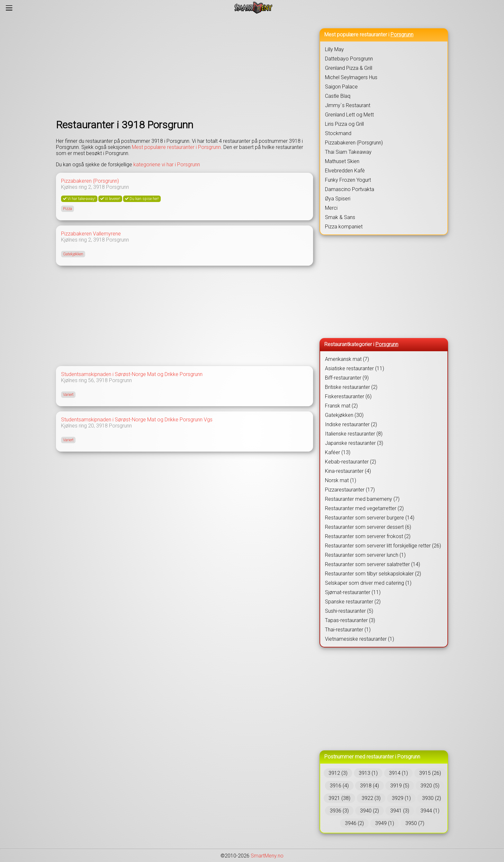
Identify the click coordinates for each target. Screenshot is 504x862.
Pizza (67, 209)
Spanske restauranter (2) (353, 602)
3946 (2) (354, 823)
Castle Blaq (338, 96)
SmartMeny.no (267, 856)
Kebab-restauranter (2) (351, 462)
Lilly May (334, 49)
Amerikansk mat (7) (347, 359)
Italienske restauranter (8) (354, 434)
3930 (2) (432, 798)
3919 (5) (400, 786)
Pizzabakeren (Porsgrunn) (90, 181)
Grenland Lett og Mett (349, 115)
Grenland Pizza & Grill (349, 68)
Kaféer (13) (338, 452)
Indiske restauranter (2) (351, 424)
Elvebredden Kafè (345, 171)
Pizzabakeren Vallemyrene (91, 234)
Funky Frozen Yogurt (348, 180)
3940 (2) (369, 811)
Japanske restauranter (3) (354, 443)
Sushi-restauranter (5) (349, 611)
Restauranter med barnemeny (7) (362, 499)
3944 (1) (430, 811)
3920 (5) (430, 786)
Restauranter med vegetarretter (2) (364, 508)
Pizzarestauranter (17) (350, 490)
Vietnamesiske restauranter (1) (360, 639)
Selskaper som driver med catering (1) (368, 583)
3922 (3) (371, 798)
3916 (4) (339, 786)
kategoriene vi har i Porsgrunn (167, 165)
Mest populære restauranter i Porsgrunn (176, 147)
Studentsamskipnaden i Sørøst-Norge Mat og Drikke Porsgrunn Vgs (137, 420)
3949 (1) (385, 823)
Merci (331, 208)
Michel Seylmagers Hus (351, 77)
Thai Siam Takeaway (348, 152)
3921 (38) (339, 798)
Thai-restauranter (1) (348, 630)
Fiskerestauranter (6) (348, 396)
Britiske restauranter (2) (351, 387)
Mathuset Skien (342, 161)
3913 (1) (368, 773)
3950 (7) (415, 823)
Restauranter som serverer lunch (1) (365, 555)
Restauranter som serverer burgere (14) (370, 518)
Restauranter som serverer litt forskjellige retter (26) (383, 546)
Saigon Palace (341, 87)
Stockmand (338, 133)
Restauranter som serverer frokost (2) (368, 536)
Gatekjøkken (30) (344, 415)
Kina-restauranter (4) (348, 471)
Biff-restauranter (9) (347, 378)
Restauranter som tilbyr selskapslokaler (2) (373, 574)
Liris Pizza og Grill (344, 124)
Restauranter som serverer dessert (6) (368, 527)
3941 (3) (400, 811)
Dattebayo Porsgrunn (349, 59)
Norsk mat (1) (341, 480)
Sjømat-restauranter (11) (353, 592)
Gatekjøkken (73, 254)
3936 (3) (339, 811)
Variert (68, 395)
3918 (99, 187)
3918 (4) (369, 786)
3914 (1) (398, 773)
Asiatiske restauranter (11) (355, 368)
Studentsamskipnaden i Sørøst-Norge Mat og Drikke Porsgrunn (132, 374)
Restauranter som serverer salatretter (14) (373, 564)
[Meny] (9, 8)
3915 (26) (430, 773)
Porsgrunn (117, 187)
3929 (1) (401, 798)
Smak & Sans (340, 217)
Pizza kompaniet (344, 227)
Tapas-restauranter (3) (350, 620)
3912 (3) (338, 773)
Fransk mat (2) (341, 406)
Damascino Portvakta (350, 189)
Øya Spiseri (338, 199)
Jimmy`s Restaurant (348, 105)
